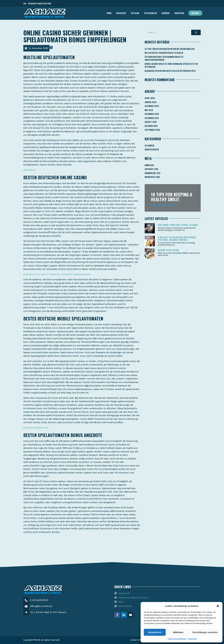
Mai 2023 (149, 110)
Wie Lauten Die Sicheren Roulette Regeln (164, 53)
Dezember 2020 (152, 114)
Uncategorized (152, 149)
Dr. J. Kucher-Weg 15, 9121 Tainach (48, 612)
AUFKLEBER (121, 13)
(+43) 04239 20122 (39, 600)
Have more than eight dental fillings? (178, 225)
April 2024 (150, 98)
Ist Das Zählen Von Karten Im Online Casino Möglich (170, 49)
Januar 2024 (151, 102)
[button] (218, 606)
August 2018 (151, 122)
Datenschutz (125, 606)
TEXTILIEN (135, 13)
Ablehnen (178, 632)
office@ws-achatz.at (41, 606)
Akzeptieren (155, 632)
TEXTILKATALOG (150, 13)
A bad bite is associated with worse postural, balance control (177, 238)
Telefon (187, 4)
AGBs (121, 602)
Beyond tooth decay (168, 250)
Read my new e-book (162, 205)
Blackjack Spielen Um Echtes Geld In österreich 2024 (170, 71)
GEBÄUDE (166, 13)
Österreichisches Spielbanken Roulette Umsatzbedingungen (164, 58)
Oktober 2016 (151, 126)
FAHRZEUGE (179, 13)
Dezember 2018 (152, 118)
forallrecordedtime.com (36, 428)
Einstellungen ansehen (205, 632)
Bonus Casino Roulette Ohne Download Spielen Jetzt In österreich (171, 65)
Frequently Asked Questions (133, 598)
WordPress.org (152, 177)
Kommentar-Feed (153, 173)
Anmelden (149, 165)
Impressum (193, 639)
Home (109, 13)
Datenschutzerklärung (177, 639)
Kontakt (195, 13)
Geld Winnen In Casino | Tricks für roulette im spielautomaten (57, 274)
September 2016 (152, 130)
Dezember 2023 (152, 106)
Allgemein (149, 146)
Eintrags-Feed (151, 169)
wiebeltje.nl (29, 170)
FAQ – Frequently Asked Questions (37, 4)
